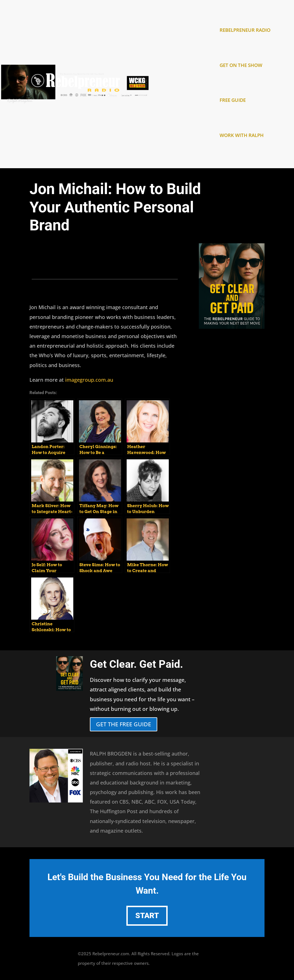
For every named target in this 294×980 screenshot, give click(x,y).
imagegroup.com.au (89, 380)
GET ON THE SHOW (241, 66)
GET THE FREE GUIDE (124, 724)
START (147, 916)
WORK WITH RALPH (242, 136)
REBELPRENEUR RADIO (245, 31)
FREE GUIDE (233, 101)
